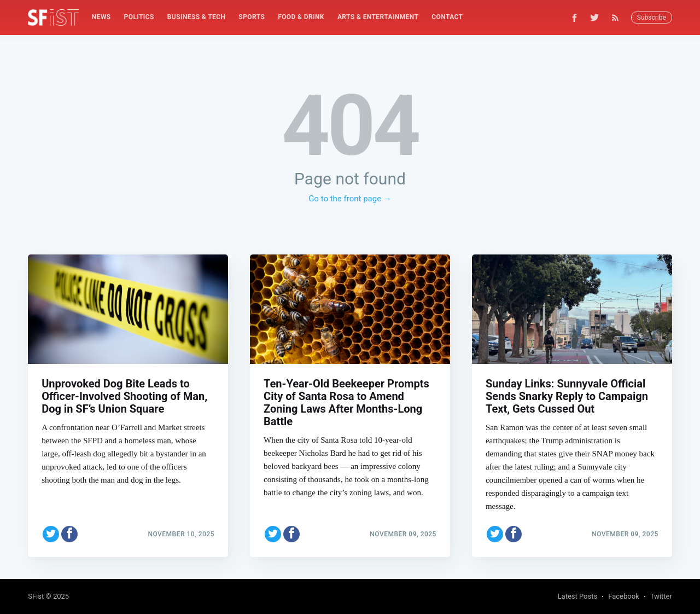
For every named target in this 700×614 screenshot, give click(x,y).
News (101, 17)
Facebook (623, 596)
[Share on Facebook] (69, 534)
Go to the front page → (350, 199)
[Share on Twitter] (51, 534)
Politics (139, 17)
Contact (447, 17)
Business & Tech (197, 17)
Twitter (661, 596)
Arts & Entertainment (378, 17)
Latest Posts (578, 596)
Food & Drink (301, 17)
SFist (36, 596)
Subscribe (652, 18)
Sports (252, 17)
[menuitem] (101, 17)
